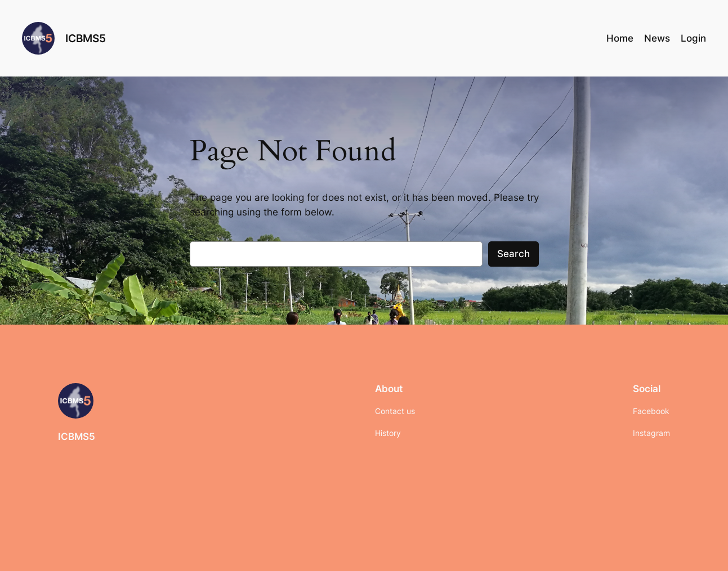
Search (513, 254)
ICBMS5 (86, 38)
